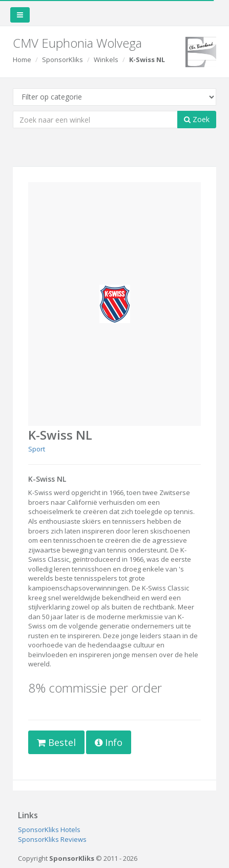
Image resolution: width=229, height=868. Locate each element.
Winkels (106, 60)
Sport (37, 449)
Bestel (56, 742)
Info (109, 742)
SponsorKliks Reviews (52, 839)
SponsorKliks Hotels (49, 830)
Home (22, 60)
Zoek (197, 119)
